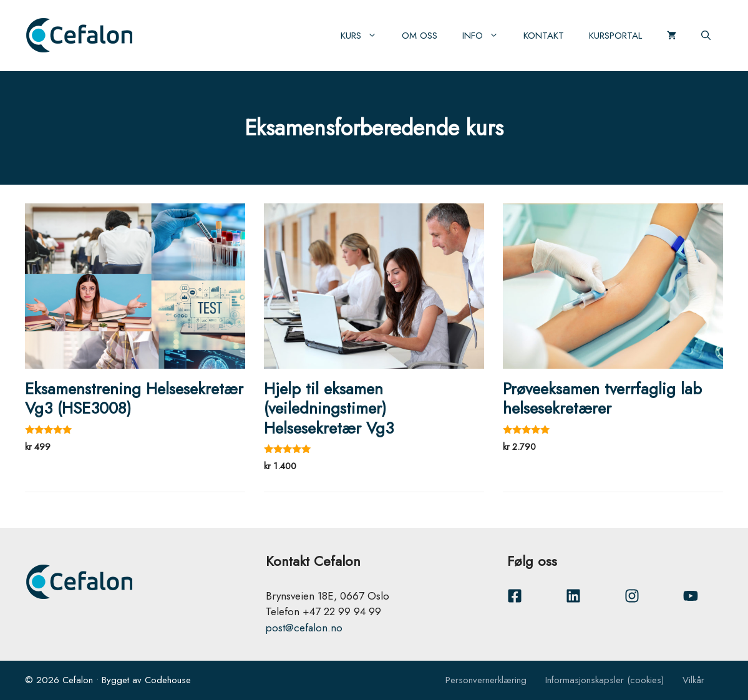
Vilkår (693, 680)
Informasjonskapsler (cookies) (605, 680)
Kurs (365, 36)
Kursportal (615, 36)
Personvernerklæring (486, 680)
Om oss (420, 36)
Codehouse (168, 680)
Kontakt (544, 36)
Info (487, 36)
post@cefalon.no (304, 628)
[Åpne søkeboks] (706, 36)
